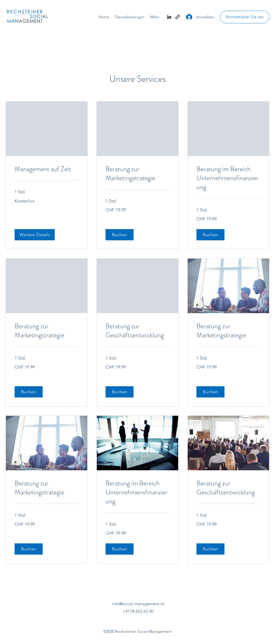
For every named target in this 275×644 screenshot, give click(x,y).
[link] (47, 169)
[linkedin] (169, 17)
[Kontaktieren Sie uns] (245, 17)
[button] (35, 235)
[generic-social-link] (178, 17)
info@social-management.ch (138, 604)
